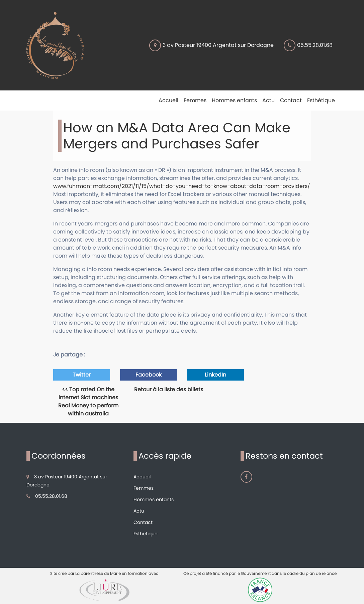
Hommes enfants (154, 499)
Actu (139, 511)
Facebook (149, 375)
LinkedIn (215, 375)
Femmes (144, 488)
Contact (143, 522)
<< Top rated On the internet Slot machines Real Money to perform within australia (88, 401)
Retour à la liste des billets (169, 389)
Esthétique (146, 534)
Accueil (142, 477)
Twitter (82, 375)
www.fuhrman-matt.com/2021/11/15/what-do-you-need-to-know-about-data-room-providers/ (182, 186)
